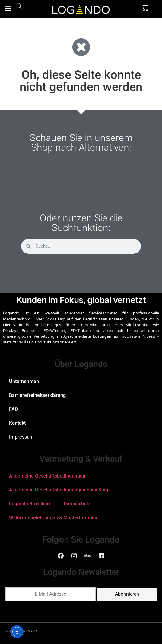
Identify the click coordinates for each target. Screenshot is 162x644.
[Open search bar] (19, 6)
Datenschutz (77, 504)
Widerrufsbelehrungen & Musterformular (53, 518)
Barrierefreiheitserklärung (37, 395)
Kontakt (17, 423)
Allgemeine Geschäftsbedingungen (47, 476)
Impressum (21, 437)
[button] (8, 8)
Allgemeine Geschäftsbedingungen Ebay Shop (59, 490)
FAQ (14, 409)
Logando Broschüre (30, 504)
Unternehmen (24, 381)
